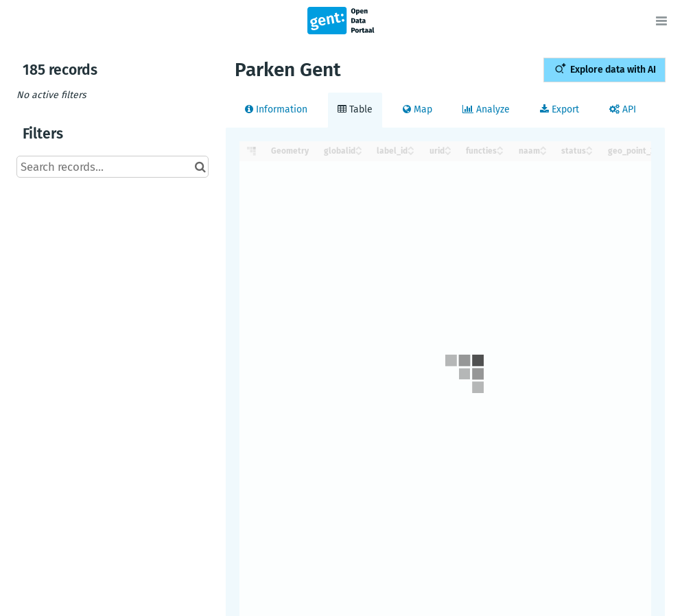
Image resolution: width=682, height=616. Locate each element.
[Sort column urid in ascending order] (448, 147)
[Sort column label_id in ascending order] (411, 147)
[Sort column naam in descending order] (543, 152)
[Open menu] (661, 21)
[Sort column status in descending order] (589, 152)
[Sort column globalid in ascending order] (359, 147)
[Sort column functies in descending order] (500, 152)
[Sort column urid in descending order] (448, 152)
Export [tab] (560, 109)
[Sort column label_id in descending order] (411, 152)
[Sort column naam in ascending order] (543, 147)
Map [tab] (418, 109)
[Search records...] (113, 167)
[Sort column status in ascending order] (589, 147)
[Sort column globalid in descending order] (359, 152)
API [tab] (623, 109)
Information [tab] (276, 109)
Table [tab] (355, 109)
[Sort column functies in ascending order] (500, 147)
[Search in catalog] (200, 167)
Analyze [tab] (486, 109)
